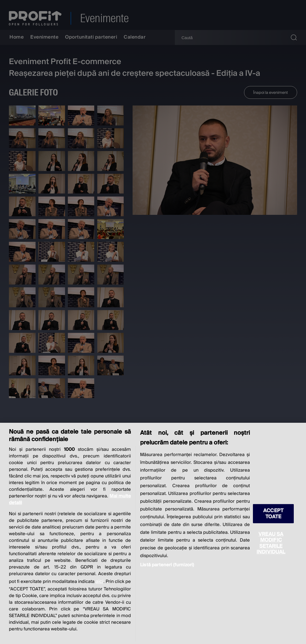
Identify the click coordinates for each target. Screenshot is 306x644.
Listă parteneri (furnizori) (167, 565)
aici (99, 581)
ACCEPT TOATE (273, 514)
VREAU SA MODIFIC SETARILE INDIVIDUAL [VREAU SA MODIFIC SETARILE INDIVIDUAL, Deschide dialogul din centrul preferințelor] (271, 543)
